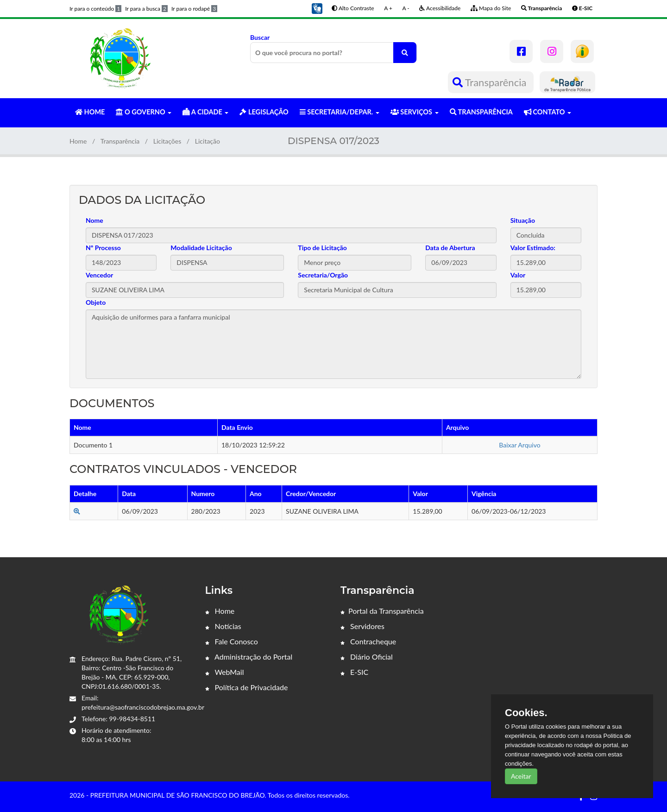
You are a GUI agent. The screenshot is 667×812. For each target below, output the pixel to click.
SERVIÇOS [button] (415, 112)
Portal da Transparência (382, 611)
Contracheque (368, 641)
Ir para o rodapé (194, 9)
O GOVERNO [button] (144, 112)
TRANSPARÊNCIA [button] (481, 112)
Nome (94, 220)
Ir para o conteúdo (95, 9)
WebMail (225, 672)
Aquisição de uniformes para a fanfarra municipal (333, 344)
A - (406, 8)
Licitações (167, 141)
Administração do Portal (249, 657)
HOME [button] (90, 112)
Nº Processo (103, 248)
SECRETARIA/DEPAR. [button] (340, 112)
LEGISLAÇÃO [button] (264, 112)
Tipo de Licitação (322, 248)
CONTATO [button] (547, 112)
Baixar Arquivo (519, 445)
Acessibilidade (440, 8)
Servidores (362, 626)
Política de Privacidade (247, 687)
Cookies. (526, 713)
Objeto (96, 302)
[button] (317, 8)
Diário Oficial (367, 657)
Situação (523, 220)
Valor (518, 275)
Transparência (491, 82)
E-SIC (354, 672)
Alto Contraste (353, 8)
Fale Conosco (232, 641)
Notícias (223, 626)
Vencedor (99, 275)
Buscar (333, 48)
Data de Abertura (450, 248)
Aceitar (521, 776)
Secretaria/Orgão (323, 275)
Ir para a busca (146, 9)
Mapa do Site (491, 8)
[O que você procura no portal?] (405, 53)
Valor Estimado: (533, 248)
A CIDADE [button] (205, 112)
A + (388, 8)
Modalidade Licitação (201, 248)
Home (78, 141)
